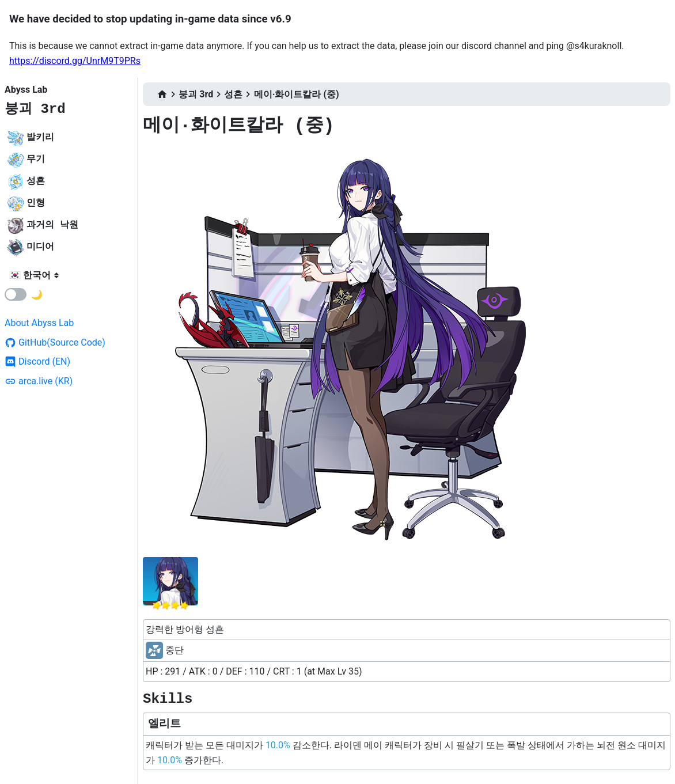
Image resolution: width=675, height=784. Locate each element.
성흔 (233, 94)
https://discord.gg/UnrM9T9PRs (75, 61)
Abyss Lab (26, 90)
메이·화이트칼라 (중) (297, 94)
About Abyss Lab (39, 323)
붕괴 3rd (35, 109)
